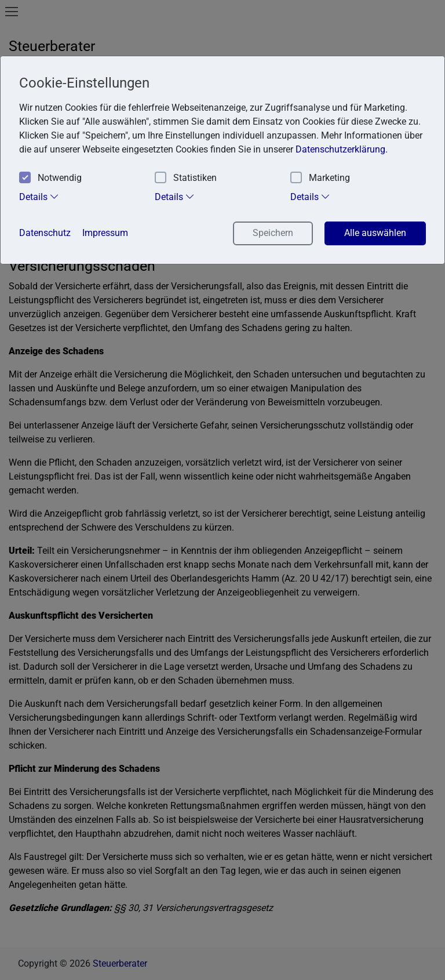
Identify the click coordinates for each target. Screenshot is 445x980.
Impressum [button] (105, 233)
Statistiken (186, 178)
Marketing (320, 178)
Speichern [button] (273, 233)
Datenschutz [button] (45, 233)
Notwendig (50, 178)
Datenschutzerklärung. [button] (342, 149)
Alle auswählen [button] (375, 233)
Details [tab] (39, 197)
